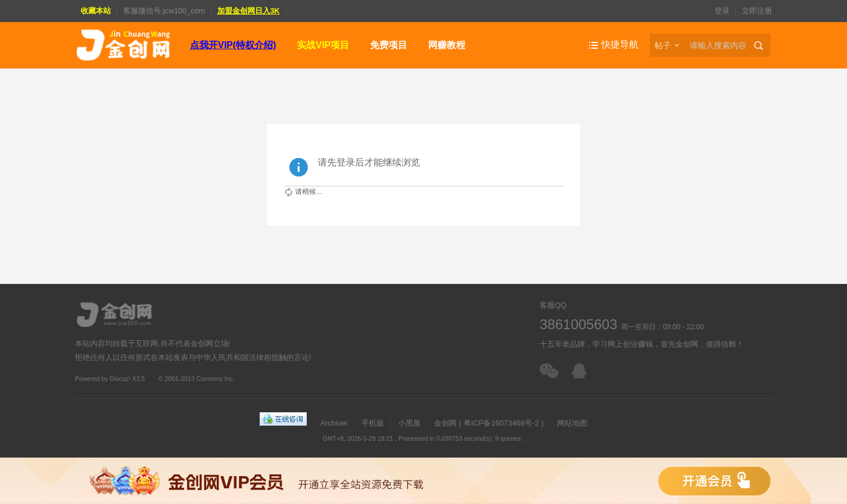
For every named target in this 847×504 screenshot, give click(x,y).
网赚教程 (447, 45)
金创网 (445, 423)
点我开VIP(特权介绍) (233, 45)
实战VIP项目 (323, 45)
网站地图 (572, 423)
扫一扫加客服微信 (550, 371)
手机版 (373, 423)
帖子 (663, 45)
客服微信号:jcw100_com (164, 11)
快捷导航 (620, 44)
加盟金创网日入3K (249, 11)
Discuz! (120, 379)
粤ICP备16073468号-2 (501, 423)
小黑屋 (409, 423)
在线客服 (582, 371)
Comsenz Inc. (216, 379)
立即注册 (757, 11)
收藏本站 (96, 11)
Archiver (334, 423)
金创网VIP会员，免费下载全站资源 (423, 481)
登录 (722, 11)
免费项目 (389, 45)
